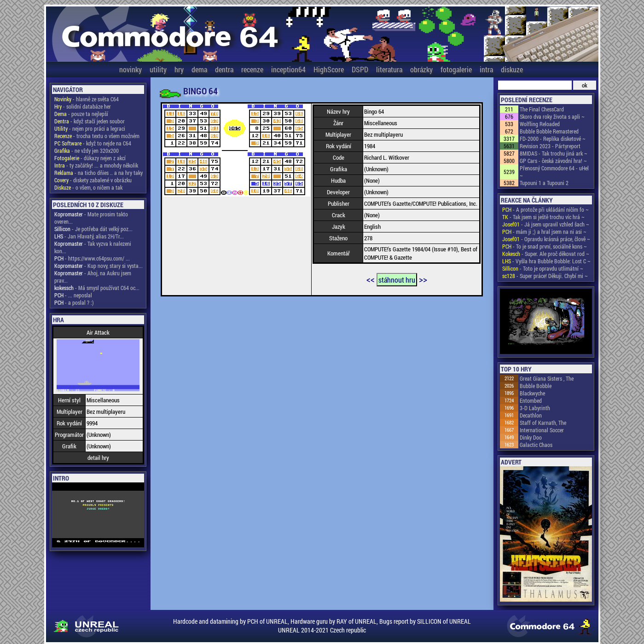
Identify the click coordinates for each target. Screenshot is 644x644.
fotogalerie (456, 69)
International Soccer (542, 430)
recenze (252, 69)
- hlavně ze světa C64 (87, 99)
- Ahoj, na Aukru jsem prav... (93, 277)
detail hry (98, 458)
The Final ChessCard (542, 109)
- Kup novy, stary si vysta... (99, 266)
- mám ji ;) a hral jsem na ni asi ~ (544, 232)
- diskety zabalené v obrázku (93, 180)
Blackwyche (532, 393)
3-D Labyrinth (535, 408)
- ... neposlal (73, 295)
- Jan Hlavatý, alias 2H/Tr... (89, 236)
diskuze (512, 69)
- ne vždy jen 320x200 (87, 151)
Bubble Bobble (536, 386)
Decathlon (531, 415)
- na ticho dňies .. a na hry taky (99, 173)
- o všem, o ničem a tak (88, 187)
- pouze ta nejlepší (81, 114)
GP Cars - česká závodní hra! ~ (553, 161)
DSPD (360, 69)
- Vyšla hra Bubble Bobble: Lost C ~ (546, 261)
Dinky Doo (531, 437)
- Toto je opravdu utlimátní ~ (543, 268)
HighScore (329, 69)
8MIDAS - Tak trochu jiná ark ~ (554, 153)
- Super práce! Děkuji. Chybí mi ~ (545, 276)
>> (423, 279)
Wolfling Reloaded (540, 124)
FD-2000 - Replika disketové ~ (553, 139)
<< (371, 279)
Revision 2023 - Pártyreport (550, 146)
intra (486, 69)
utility (158, 69)
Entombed (531, 400)
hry (179, 69)
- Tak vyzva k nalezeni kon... (93, 247)
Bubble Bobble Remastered (549, 131)
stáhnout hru (397, 280)
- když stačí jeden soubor (90, 121)
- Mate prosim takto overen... (91, 218)
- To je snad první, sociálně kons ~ (545, 246)
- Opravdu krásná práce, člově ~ (546, 239)
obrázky (421, 69)
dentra (224, 69)
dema (199, 69)
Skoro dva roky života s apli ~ (552, 116)
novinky (131, 69)
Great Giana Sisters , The (547, 378)
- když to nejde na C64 (93, 143)
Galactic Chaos (536, 445)
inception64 (288, 69)
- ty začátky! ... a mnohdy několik (96, 165)
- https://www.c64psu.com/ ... (92, 258)
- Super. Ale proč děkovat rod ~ (546, 254)
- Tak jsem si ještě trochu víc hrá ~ (543, 217)
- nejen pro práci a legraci (90, 128)
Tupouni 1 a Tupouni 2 (544, 183)
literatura (389, 69)
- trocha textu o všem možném (97, 136)
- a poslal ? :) (74, 302)
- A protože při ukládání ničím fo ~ (545, 209)
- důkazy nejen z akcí (90, 158)
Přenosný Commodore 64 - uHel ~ (554, 172)
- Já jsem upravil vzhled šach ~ (546, 224)
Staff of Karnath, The (543, 423)
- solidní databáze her (83, 106)
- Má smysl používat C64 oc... (97, 288)
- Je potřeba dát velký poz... (93, 229)
